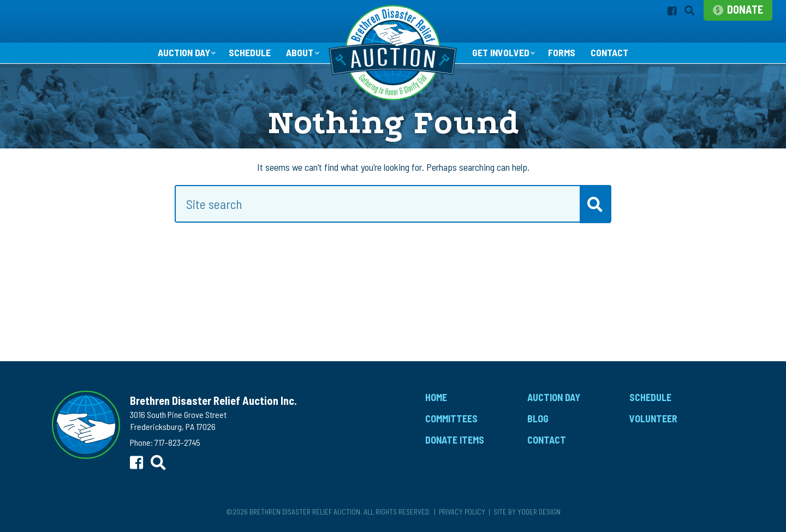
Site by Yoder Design (527, 512)
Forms (562, 53)
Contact (611, 53)
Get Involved (501, 53)
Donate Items (455, 440)
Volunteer (653, 419)
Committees (451, 419)
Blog (538, 419)
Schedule (249, 53)
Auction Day (183, 53)
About (299, 53)
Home (436, 398)
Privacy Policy (462, 512)
